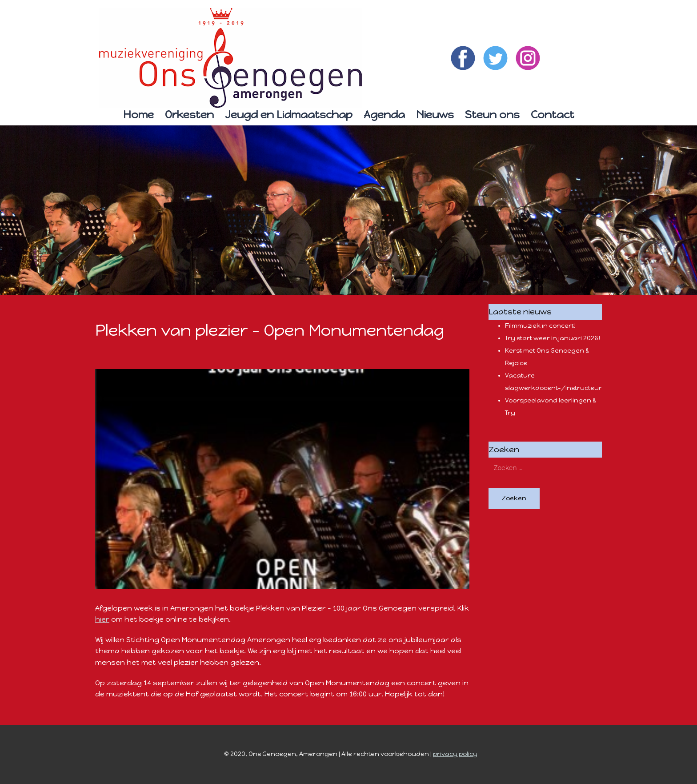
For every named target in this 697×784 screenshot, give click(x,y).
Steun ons (492, 115)
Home (138, 115)
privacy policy (455, 754)
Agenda (384, 115)
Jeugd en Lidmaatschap (289, 115)
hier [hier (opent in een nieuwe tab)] (102, 619)
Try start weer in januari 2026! (553, 338)
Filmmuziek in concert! (540, 326)
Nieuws (435, 115)
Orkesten (189, 115)
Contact (553, 115)
